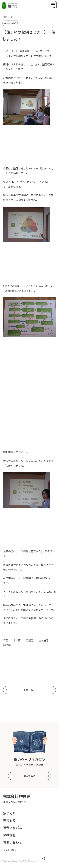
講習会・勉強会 (11, 23)
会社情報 (9, 835)
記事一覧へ (29, 690)
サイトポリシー (11, 850)
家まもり (9, 820)
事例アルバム (13, 828)
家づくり (9, 813)
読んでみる (30, 776)
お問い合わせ (13, 842)
